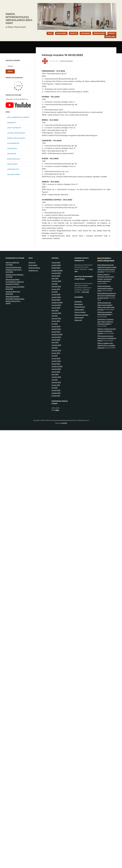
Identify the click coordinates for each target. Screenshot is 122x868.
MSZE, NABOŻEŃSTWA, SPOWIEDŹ (18, 117)
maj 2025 (55, 284)
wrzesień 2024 (56, 305)
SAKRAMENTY (12, 123)
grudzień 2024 (56, 297)
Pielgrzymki (78, 320)
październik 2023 (57, 334)
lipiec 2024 (55, 311)
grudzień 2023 (56, 329)
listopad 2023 (56, 332)
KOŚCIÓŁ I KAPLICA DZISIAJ (16, 138)
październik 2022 (57, 366)
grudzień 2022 (56, 361)
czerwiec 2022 (56, 377)
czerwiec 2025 (56, 281)
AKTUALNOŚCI (61, 33)
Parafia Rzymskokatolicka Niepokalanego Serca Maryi (19, 19)
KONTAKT (112, 33)
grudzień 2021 (56, 393)
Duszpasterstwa (80, 307)
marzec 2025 (56, 289)
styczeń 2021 (56, 396)
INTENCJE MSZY (99, 33)
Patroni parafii (79, 318)
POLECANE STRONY (14, 175)
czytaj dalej (85, 292)
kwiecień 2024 (56, 318)
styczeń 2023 (56, 358)
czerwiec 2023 (56, 345)
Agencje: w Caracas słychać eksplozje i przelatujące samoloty (107, 331)
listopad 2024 (56, 300)
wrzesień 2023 (56, 337)
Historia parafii (79, 310)
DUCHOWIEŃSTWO (13, 143)
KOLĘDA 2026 (110, 36)
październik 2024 (57, 303)
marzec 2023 (56, 353)
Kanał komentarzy (34, 268)
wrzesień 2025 (56, 273)
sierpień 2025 (56, 276)
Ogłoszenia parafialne (81, 315)
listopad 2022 (56, 364)
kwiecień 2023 (56, 351)
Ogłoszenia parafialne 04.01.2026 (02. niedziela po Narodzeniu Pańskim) (15, 282)
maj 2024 (55, 316)
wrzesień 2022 (56, 369)
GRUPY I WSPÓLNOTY (14, 128)
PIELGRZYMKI (12, 154)
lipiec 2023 (55, 342)
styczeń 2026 (56, 263)
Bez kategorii (79, 304)
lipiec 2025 (55, 279)
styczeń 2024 (56, 326)
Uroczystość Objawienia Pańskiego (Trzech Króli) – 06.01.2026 (14, 270)
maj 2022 (55, 380)
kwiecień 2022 (56, 382)
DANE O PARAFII (12, 164)
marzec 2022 (56, 385)
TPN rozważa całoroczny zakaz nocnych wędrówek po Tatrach (107, 338)
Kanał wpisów (33, 265)
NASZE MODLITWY (13, 169)
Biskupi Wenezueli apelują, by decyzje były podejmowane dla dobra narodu (107, 296)
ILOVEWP (64, 423)
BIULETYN (74, 33)
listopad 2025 (56, 268)
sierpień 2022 (56, 372)
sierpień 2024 (56, 308)
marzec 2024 (56, 321)
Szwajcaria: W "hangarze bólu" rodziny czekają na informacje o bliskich (105, 322)
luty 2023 (55, 356)
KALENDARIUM (12, 149)
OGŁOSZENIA (85, 33)
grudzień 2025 (56, 265)
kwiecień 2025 (56, 286)
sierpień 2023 (56, 340)
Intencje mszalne (66, 61)
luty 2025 (55, 292)
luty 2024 (55, 324)
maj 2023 (55, 348)
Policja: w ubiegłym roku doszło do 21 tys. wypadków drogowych (106, 346)
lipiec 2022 (55, 374)
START (50, 33)
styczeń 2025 (56, 294)
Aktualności (78, 302)
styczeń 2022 (56, 390)
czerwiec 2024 (56, 313)
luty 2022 (55, 388)
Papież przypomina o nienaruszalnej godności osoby (105, 288)
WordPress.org (33, 271)
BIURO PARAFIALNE (14, 159)
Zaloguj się (32, 263)
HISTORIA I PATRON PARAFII (16, 133)
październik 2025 (57, 271)
